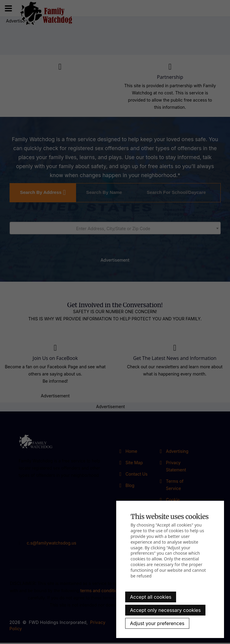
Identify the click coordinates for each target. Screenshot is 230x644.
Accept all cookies (151, 597)
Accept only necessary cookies (165, 610)
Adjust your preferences (157, 623)
